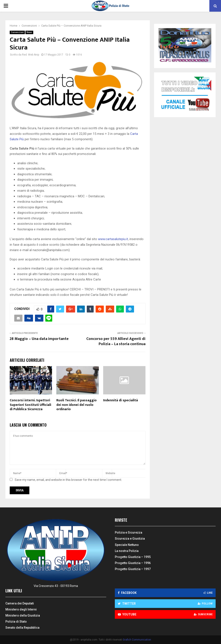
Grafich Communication (137, 640)
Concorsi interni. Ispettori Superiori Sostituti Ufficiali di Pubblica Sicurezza (30, 405)
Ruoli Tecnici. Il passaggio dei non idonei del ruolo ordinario (77, 405)
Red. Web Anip (31, 55)
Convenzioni (17, 32)
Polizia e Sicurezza (129, 532)
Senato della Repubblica (22, 628)
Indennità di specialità (121, 400)
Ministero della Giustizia (23, 615)
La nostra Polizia (127, 551)
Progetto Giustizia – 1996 (133, 563)
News (29, 32)
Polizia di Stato (16, 622)
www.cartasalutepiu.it (113, 239)
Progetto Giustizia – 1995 (133, 557)
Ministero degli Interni (21, 609)
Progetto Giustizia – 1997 (133, 569)
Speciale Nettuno (127, 545)
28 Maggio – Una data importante (39, 339)
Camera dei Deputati (20, 603)
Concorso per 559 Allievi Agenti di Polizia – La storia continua (116, 341)
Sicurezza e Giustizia (130, 539)
